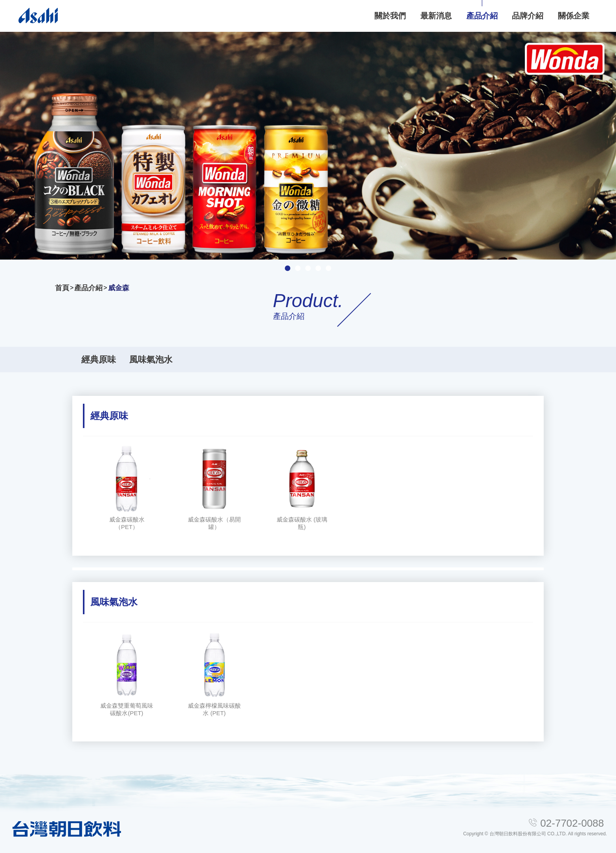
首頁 (62, 288)
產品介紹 (88, 288)
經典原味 (99, 360)
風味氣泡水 (151, 360)
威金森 (119, 288)
